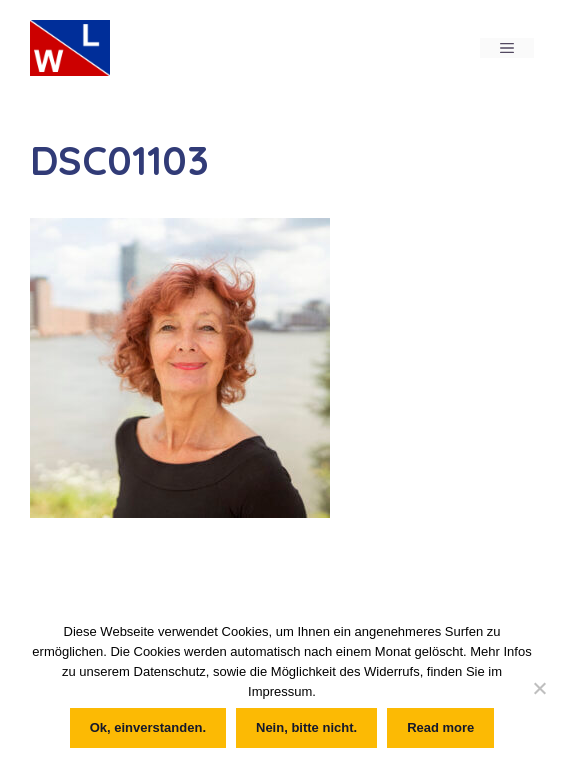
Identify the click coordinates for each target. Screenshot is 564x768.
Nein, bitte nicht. (306, 727)
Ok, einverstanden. (148, 727)
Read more (440, 727)
